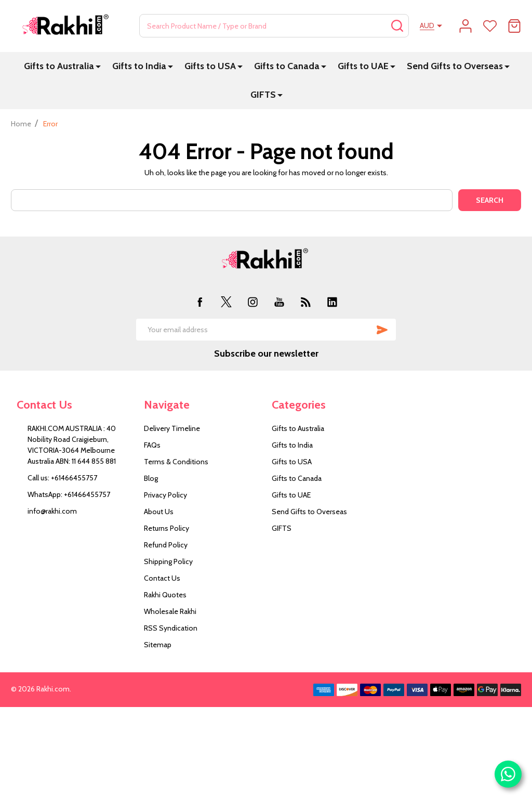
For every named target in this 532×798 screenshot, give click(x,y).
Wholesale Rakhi (170, 611)
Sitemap (158, 645)
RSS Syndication (171, 628)
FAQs (152, 445)
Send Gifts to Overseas (455, 66)
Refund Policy (166, 545)
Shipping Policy (168, 561)
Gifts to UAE (363, 66)
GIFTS (263, 95)
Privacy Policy (165, 495)
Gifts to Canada (287, 66)
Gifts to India (139, 66)
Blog (151, 478)
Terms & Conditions (176, 462)
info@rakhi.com (52, 511)
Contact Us (162, 578)
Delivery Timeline (172, 428)
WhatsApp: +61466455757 (69, 494)
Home (21, 124)
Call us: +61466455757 (62, 478)
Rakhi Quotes (165, 595)
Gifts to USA (210, 66)
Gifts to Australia (59, 66)
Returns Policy (167, 528)
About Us (159, 512)
